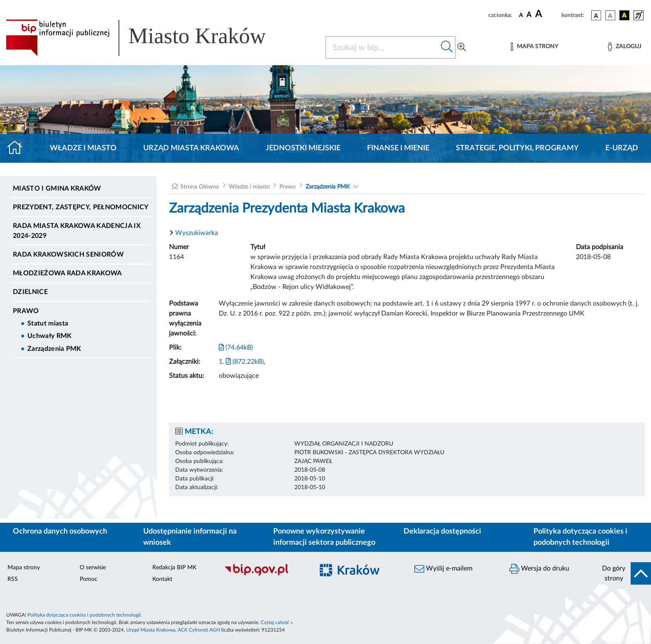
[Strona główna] (18, 148)
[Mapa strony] (534, 47)
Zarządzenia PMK (54, 349)
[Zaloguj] (624, 47)
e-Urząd (622, 148)
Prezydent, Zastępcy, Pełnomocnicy (81, 207)
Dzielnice (30, 292)
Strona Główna (199, 187)
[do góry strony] (624, 573)
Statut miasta (48, 323)
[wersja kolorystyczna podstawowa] (596, 15)
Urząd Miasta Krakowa (191, 148)
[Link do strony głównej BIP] (148, 38)
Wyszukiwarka (197, 233)
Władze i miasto (83, 148)
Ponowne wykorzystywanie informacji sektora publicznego (324, 537)
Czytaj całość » (277, 622)
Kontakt (162, 579)
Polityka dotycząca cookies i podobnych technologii (580, 537)
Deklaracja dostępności (442, 531)
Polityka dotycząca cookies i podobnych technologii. (85, 615)
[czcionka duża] (547, 14)
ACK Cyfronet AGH (199, 630)
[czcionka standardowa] (521, 15)
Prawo (26, 311)
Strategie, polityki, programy (517, 148)
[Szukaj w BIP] (382, 47)
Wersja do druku (539, 569)
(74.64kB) (236, 348)
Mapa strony (24, 568)
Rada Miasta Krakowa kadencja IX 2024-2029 (77, 231)
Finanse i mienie (398, 148)
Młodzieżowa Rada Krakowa (67, 273)
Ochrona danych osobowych (60, 531)
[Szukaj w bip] (447, 47)
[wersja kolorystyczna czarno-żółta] (624, 15)
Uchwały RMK (50, 336)
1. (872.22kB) (241, 362)
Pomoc (89, 579)
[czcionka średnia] (529, 15)
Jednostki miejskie (303, 148)
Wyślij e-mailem (443, 569)
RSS (13, 579)
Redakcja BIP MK (174, 568)
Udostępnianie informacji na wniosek (190, 537)
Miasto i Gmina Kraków (57, 189)
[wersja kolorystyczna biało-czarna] (610, 15)
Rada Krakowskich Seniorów (68, 255)
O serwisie (93, 568)
